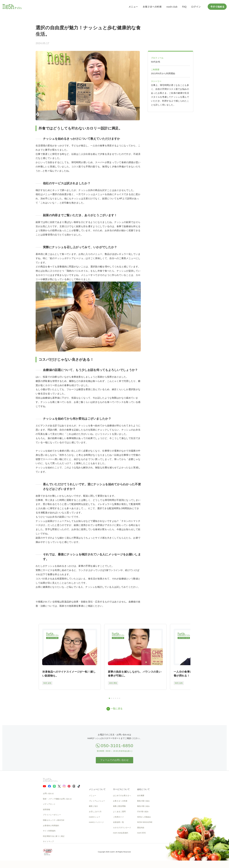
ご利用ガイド (118, 817)
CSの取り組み (143, 812)
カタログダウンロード (122, 828)
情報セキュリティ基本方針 (54, 820)
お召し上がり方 (95, 812)
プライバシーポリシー (52, 815)
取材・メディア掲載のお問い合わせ (57, 799)
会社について (143, 789)
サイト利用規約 (49, 831)
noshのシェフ (94, 817)
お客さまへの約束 (152, 7)
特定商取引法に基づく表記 (54, 836)
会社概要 (141, 796)
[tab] (109, 698)
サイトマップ (48, 841)
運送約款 (141, 828)
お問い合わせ (48, 793)
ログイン (196, 7)
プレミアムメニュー (97, 801)
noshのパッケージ (96, 822)
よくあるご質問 (119, 812)
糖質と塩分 (93, 806)
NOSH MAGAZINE (145, 822)
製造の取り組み (143, 801)
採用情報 (47, 810)
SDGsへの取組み (144, 817)
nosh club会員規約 (121, 833)
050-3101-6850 (117, 746)
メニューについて (97, 789)
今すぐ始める (217, 7)
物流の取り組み (143, 806)
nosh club (172, 7)
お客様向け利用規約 (51, 826)
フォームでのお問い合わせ (114, 760)
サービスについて (121, 789)
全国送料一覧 (118, 822)
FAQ (184, 7)
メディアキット (49, 804)
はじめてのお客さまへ (122, 796)
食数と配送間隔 (119, 806)
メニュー (133, 7)
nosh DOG (141, 833)
